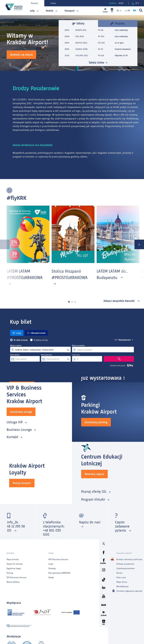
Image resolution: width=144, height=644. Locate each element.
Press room (121, 577)
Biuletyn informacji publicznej (129, 559)
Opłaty (51, 577)
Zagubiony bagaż (14, 568)
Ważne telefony (13, 582)
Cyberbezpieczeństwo (126, 568)
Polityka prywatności (125, 564)
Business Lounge (19, 430)
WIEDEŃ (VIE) (81, 30)
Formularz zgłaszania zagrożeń (129, 591)
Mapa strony (122, 582)
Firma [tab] (53, 3)
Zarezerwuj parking (96, 422)
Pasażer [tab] (34, 3)
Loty (32, 11)
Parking (10, 573)
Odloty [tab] (78, 23)
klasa (116, 340)
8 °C (135, 3)
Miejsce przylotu (78, 345)
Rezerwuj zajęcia (94, 474)
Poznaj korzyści (22, 483)
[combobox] (118, 11)
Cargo (51, 564)
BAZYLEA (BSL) (81, 43)
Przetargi (52, 568)
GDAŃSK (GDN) (81, 49)
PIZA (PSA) (80, 36)
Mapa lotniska (13, 559)
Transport (70, 11)
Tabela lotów (96, 63)
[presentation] (5, 244)
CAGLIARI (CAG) (82, 56)
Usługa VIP (15, 422)
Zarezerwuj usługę (21, 412)
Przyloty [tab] (117, 23)
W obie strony (21, 340)
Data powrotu (46, 355)
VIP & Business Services (16, 577)
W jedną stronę (41, 340)
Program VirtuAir (93, 499)
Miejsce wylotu (16, 345)
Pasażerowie (76, 355)
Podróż (50, 11)
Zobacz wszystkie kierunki (119, 301)
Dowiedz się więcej (21, 55)
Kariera (119, 573)
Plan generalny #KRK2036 (59, 573)
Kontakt (12, 437)
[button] (69, 302)
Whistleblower (123, 586)
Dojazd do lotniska (15, 564)
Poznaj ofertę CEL (94, 492)
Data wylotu (15, 355)
